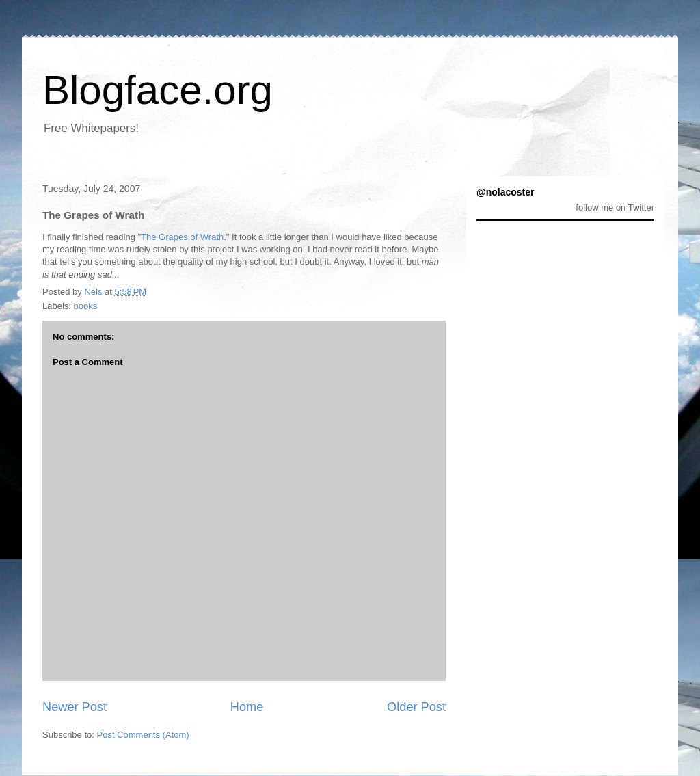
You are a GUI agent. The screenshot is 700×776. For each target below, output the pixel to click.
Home (247, 707)
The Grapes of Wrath (182, 237)
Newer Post (75, 707)
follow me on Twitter (615, 208)
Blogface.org (158, 90)
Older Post (416, 707)
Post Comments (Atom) (143, 735)
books (86, 306)
